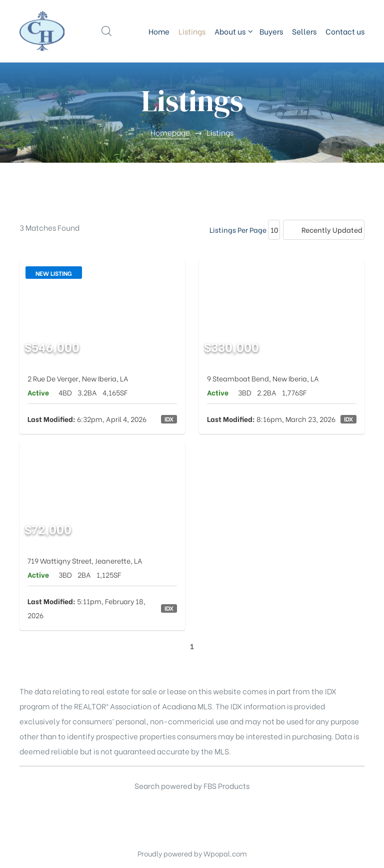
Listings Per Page (238, 230)
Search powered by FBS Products (192, 785)
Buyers (271, 31)
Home (159, 31)
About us (232, 31)
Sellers (304, 31)
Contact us (345, 31)
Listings (192, 31)
